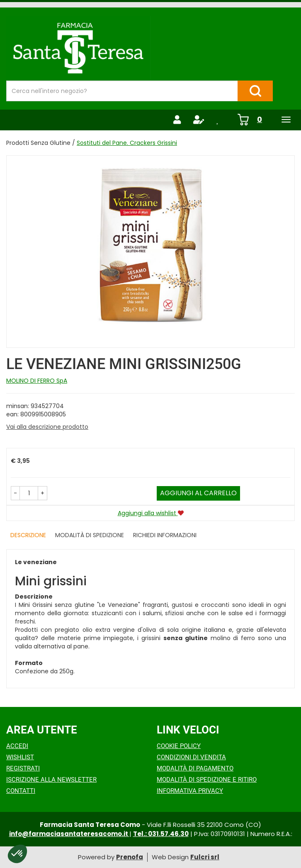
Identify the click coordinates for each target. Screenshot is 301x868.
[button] (15, 493)
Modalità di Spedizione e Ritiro (207, 780)
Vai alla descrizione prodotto (47, 427)
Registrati (23, 768)
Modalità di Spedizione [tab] (90, 535)
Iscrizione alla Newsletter (51, 780)
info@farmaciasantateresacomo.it (69, 834)
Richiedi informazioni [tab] (165, 535)
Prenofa (130, 857)
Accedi (17, 746)
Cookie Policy (179, 746)
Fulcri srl (205, 857)
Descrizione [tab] (28, 535)
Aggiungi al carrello (198, 493)
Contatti (21, 791)
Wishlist (20, 757)
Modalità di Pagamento (195, 768)
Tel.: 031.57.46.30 (161, 834)
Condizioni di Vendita (191, 757)
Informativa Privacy (190, 791)
